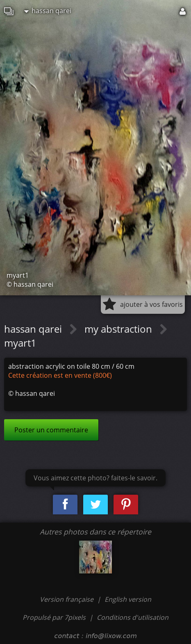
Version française (67, 599)
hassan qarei (48, 11)
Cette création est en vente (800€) (60, 375)
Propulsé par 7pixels (54, 617)
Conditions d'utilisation (133, 617)
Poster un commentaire (51, 430)
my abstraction (119, 329)
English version (128, 599)
